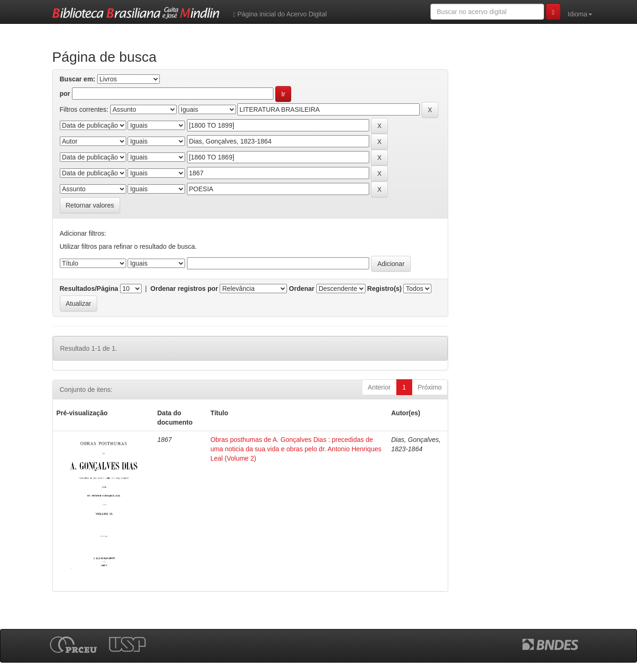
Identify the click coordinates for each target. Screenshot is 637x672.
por (65, 94)
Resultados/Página (89, 289)
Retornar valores (90, 205)
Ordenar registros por (184, 289)
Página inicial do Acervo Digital (280, 14)
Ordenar (301, 289)
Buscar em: (78, 79)
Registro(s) (385, 289)
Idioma (580, 14)
